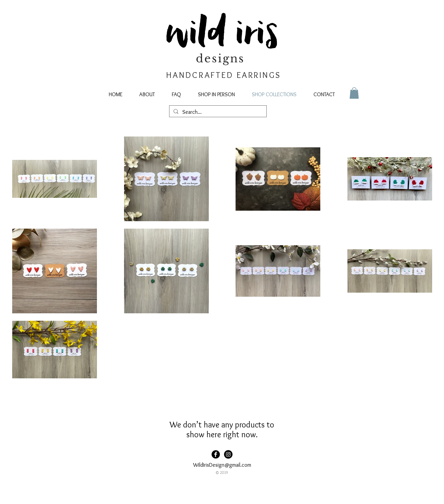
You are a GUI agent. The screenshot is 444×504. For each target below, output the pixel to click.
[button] (354, 93)
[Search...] (217, 112)
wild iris (222, 34)
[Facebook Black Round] (216, 454)
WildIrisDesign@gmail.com (222, 465)
